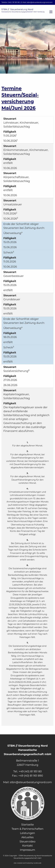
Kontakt (27, 846)
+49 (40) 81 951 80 (30, 771)
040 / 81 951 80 (14, 2)
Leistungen (28, 833)
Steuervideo (27, 842)
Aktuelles (27, 837)
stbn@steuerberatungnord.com (40, 2)
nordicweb (37, 863)
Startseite (28, 825)
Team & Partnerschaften (27, 829)
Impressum (27, 850)
